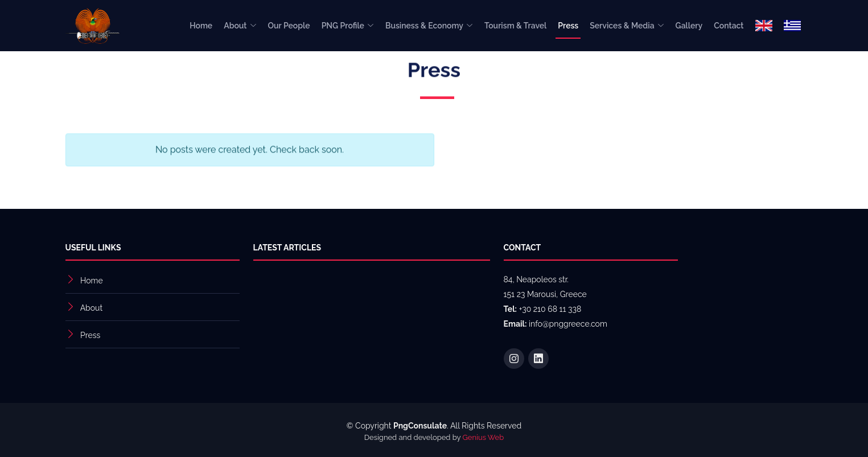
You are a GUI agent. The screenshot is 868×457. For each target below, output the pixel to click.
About (91, 308)
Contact (729, 26)
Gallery (689, 26)
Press (568, 26)
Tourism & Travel (515, 26)
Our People (289, 26)
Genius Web (484, 437)
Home (201, 26)
